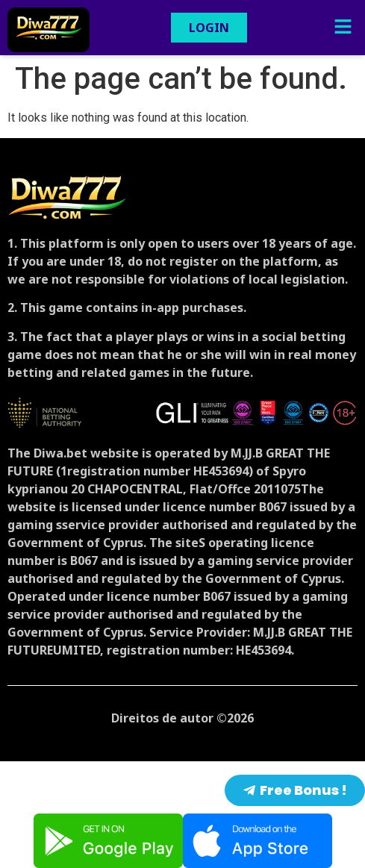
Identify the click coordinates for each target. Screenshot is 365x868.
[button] (343, 28)
